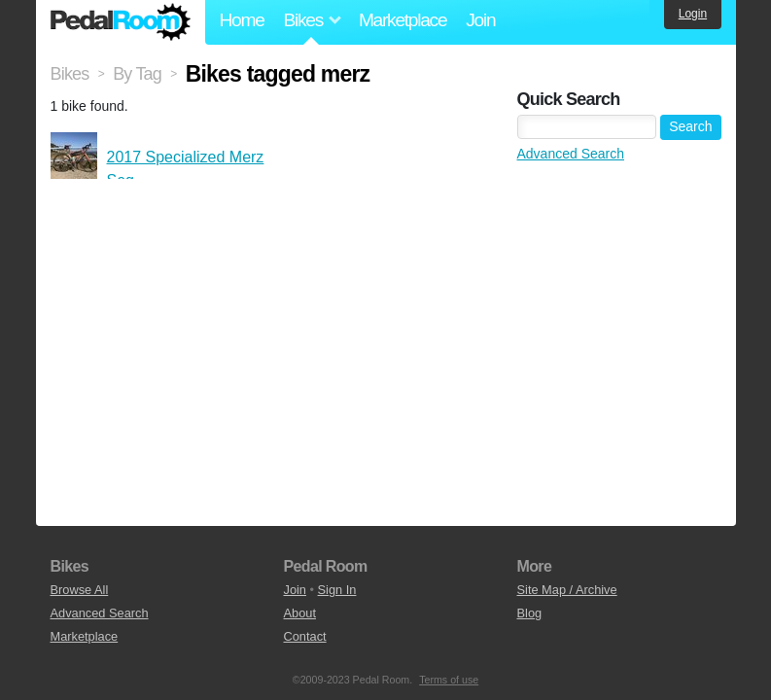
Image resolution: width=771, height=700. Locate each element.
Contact (305, 636)
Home (242, 20)
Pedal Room (121, 22)
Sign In (337, 590)
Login (693, 14)
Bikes (70, 74)
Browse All (80, 590)
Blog (530, 613)
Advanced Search (571, 154)
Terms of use (449, 680)
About (300, 613)
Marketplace (403, 20)
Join (480, 20)
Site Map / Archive (567, 590)
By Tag (137, 74)
